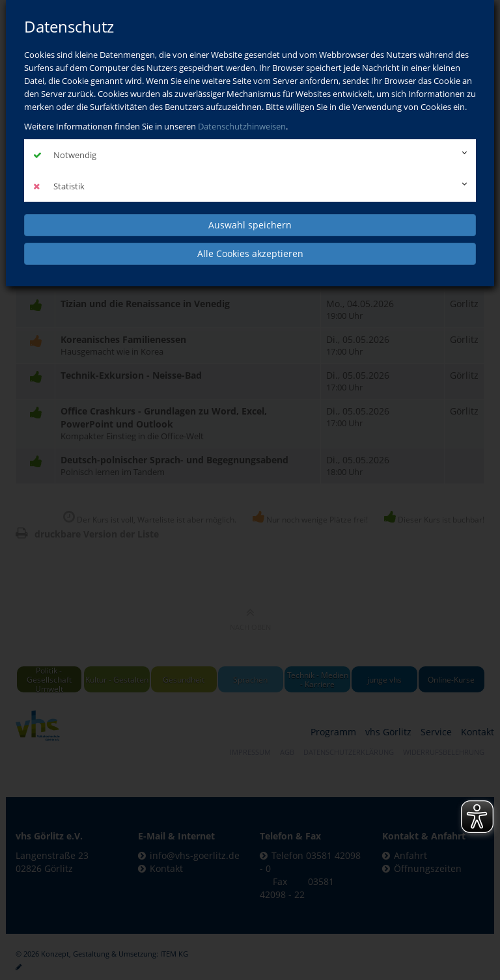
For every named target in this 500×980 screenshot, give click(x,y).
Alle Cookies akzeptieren (250, 253)
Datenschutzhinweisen (242, 126)
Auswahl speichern (250, 225)
